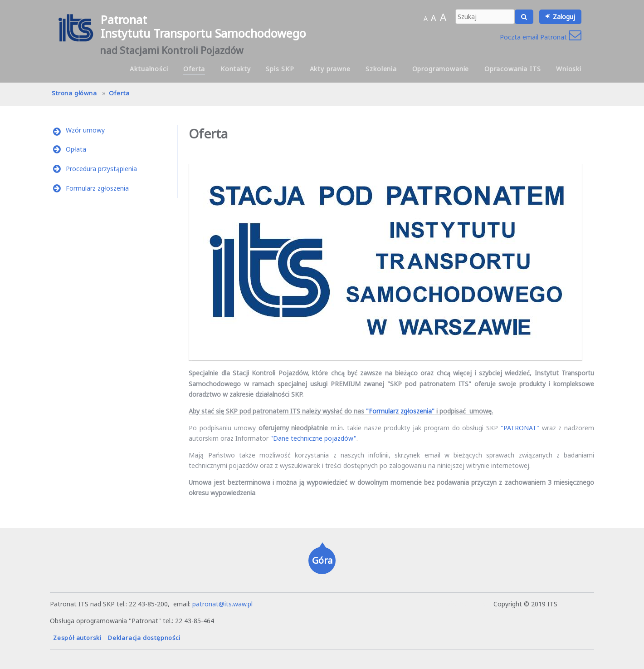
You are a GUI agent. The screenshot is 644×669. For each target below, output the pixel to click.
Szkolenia (381, 69)
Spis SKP (280, 69)
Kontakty (236, 69)
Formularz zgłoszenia (97, 188)
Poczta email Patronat (541, 37)
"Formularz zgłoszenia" (400, 411)
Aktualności (149, 69)
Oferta (194, 69)
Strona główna (74, 93)
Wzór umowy (85, 130)
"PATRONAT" (520, 428)
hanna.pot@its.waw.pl (460, 604)
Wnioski (569, 69)
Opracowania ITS (513, 69)
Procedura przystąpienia (101, 169)
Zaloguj (564, 17)
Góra (322, 560)
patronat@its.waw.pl (222, 604)
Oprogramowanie (441, 69)
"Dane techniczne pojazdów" (313, 438)
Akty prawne (330, 69)
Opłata (76, 149)
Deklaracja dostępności (144, 638)
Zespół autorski (77, 638)
